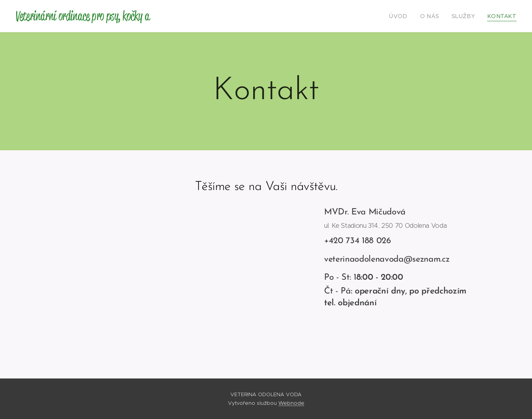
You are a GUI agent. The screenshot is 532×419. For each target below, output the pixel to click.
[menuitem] (408, 16)
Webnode (291, 403)
